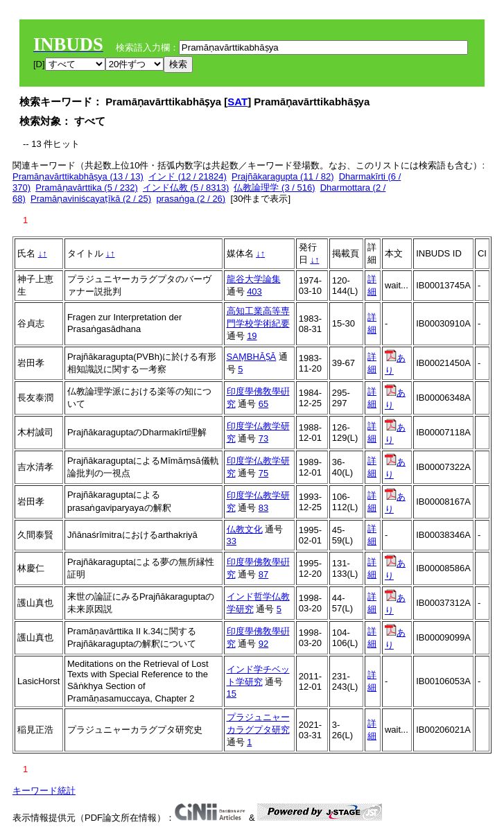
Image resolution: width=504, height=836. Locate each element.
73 (263, 438)
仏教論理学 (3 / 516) (274, 188)
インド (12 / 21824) (188, 176)
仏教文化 (245, 529)
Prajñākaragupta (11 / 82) (283, 176)
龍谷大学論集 (254, 279)
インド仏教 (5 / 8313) (186, 188)
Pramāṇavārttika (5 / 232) (86, 188)
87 (263, 574)
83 (263, 508)
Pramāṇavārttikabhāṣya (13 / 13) (78, 176)
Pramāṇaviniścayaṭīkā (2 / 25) (91, 199)
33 (232, 541)
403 (254, 291)
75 (263, 473)
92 (263, 644)
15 (232, 694)
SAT (237, 102)
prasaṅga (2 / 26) (191, 199)
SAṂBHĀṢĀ (252, 357)
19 (252, 336)
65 (263, 404)
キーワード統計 (44, 791)
